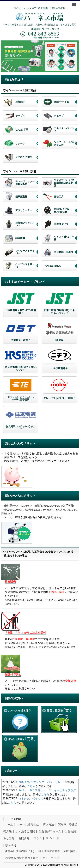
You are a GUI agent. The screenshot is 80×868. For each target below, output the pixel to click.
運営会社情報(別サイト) (19, 851)
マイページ (53, 838)
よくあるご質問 (68, 25)
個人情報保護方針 (49, 851)
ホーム (9, 824)
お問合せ (24, 838)
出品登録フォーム (50, 831)
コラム (38, 838)
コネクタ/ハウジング (31, 798)
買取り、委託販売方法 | (48, 25)
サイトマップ (51, 858)
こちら (31, 786)
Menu (74, 3)
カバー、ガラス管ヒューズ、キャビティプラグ (47, 790)
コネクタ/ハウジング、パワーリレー (41, 782)
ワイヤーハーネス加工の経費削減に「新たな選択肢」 (40, 8)
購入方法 (28, 25)
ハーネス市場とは (12, 25)
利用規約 (70, 851)
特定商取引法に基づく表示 (22, 858)
